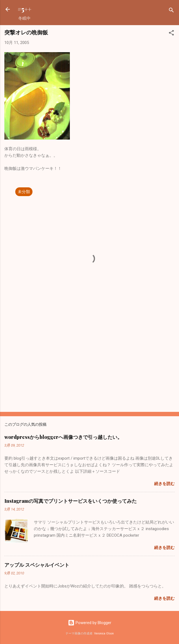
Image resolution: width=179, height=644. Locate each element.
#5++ (24, 9)
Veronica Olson (104, 633)
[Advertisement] (89, 365)
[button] (171, 34)
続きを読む (164, 484)
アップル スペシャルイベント (37, 565)
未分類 (24, 192)
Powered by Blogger (90, 623)
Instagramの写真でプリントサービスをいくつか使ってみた (71, 501)
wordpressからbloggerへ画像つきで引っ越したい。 (63, 437)
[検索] (171, 11)
